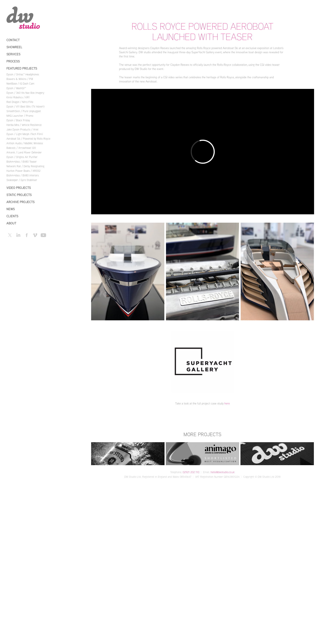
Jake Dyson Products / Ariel (22, 129)
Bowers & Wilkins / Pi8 (20, 79)
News (11, 209)
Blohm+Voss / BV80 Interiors (23, 175)
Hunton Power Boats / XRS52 (23, 171)
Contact (13, 40)
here (227, 403)
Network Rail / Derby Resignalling (25, 166)
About (11, 223)
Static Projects (19, 195)
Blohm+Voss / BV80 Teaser (22, 162)
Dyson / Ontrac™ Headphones (23, 74)
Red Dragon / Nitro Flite (20, 102)
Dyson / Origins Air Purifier (22, 157)
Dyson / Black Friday (18, 120)
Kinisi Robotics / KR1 (18, 97)
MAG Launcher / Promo (20, 116)
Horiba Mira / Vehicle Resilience (24, 125)
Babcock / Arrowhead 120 (21, 148)
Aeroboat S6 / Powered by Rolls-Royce (28, 139)
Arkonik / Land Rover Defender (24, 152)
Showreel (14, 47)
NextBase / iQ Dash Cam (20, 83)
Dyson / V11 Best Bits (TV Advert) (25, 106)
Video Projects (19, 188)
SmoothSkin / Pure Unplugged (24, 111)
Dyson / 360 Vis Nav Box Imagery (25, 93)
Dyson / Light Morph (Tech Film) (25, 134)
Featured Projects (22, 68)
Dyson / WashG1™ (16, 88)
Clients (12, 216)
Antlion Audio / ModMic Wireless (25, 143)
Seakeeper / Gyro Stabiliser (22, 180)
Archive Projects (21, 202)
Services (13, 54)
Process (13, 61)
